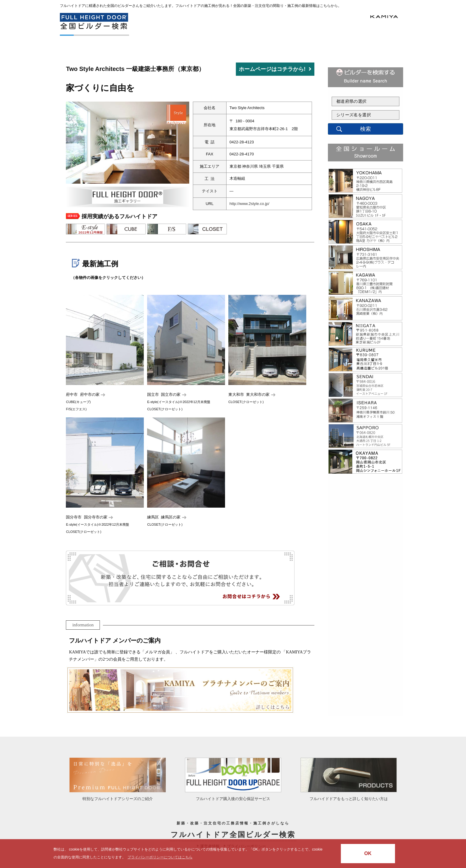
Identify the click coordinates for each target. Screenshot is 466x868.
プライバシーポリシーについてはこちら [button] (160, 857)
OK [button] (368, 853)
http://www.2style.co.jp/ (249, 204)
